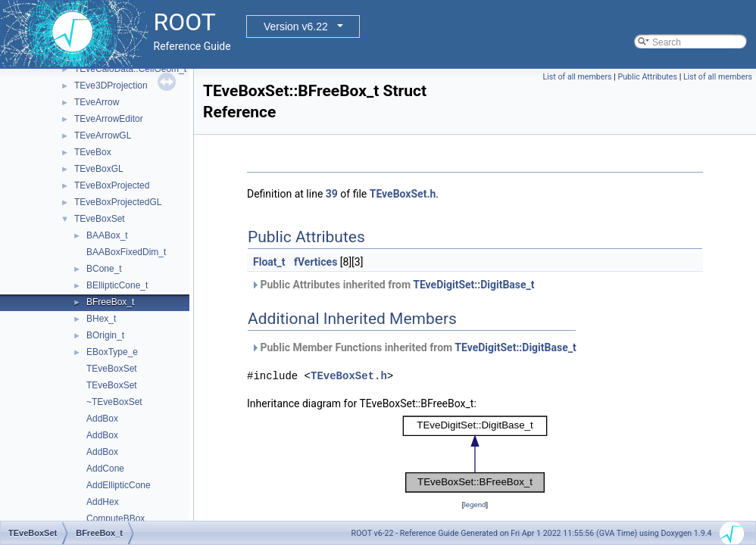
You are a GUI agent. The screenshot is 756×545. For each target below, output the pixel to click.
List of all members (578, 77)
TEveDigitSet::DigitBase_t (473, 285)
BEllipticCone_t (117, 285)
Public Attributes (647, 77)
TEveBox (93, 152)
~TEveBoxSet (114, 402)
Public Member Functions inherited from (414, 347)
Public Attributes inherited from (393, 285)
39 (332, 194)
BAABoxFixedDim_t (126, 252)
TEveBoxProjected (112, 185)
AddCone (105, 469)
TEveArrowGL (103, 135)
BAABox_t (107, 235)
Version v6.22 (296, 26)
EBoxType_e (112, 352)
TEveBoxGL (99, 169)
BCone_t (104, 269)
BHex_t (101, 319)
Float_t (269, 262)
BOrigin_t (105, 335)
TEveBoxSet (100, 219)
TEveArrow (97, 102)
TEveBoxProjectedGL (118, 202)
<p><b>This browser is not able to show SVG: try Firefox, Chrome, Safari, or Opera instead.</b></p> (475, 454)
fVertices (316, 262)
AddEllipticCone (119, 485)
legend (475, 505)
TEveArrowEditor (109, 119)
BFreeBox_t (110, 302)
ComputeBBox (116, 519)
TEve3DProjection (111, 86)
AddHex (103, 502)
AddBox (102, 419)
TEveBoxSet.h (403, 194)
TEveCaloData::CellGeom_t (130, 69)
